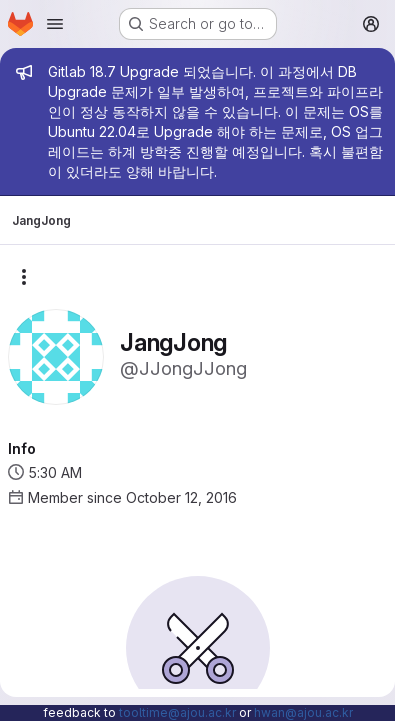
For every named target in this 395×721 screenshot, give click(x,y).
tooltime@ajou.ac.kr (177, 712)
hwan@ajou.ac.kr (303, 712)
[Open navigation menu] (55, 24)
